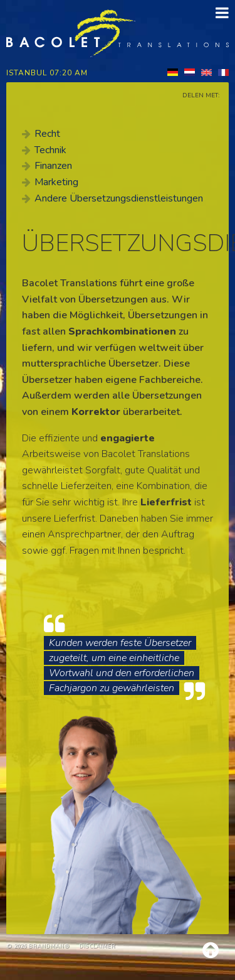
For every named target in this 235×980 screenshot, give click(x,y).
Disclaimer (97, 946)
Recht (47, 134)
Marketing (56, 182)
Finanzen (53, 166)
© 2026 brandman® (38, 946)
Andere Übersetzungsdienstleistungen (119, 198)
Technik (50, 150)
